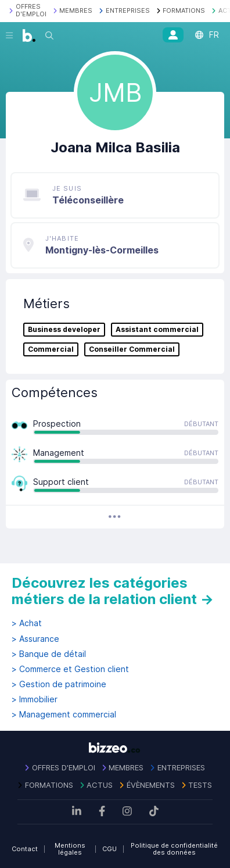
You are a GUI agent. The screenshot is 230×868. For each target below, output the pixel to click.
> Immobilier (35, 699)
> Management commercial (64, 715)
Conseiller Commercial (132, 349)
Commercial (51, 349)
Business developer (64, 330)
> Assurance (35, 639)
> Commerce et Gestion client (70, 669)
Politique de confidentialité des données (174, 849)
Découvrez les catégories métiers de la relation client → (113, 591)
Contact (25, 849)
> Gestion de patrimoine (59, 684)
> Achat (27, 623)
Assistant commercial (157, 330)
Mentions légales (70, 849)
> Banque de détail (49, 654)
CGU (109, 849)
